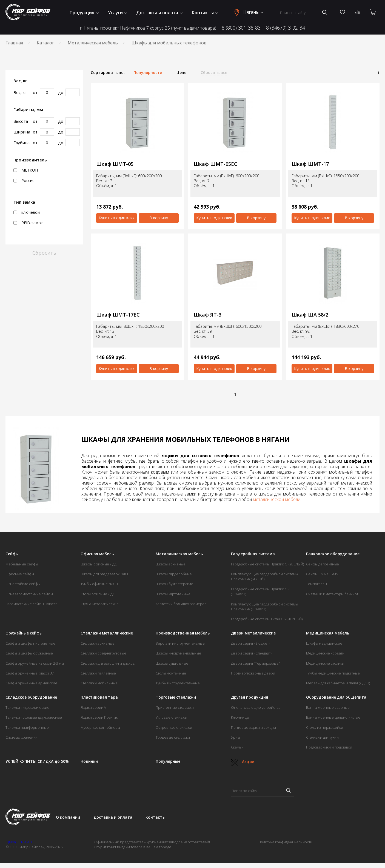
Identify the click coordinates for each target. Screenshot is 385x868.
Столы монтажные (171, 673)
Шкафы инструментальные (178, 653)
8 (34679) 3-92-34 (286, 28)
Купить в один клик (117, 218)
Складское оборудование (31, 697)
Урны (236, 737)
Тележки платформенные (27, 727)
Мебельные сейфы (22, 564)
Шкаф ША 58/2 (310, 315)
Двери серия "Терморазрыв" (256, 663)
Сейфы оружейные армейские (31, 683)
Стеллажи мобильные (99, 683)
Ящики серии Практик (99, 717)
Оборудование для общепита (336, 697)
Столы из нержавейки (325, 727)
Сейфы (12, 554)
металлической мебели (277, 499)
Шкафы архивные (171, 564)
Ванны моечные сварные (328, 707)
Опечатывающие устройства (256, 707)
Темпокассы (316, 584)
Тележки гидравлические (27, 707)
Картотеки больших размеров (181, 604)
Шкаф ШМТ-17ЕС (118, 315)
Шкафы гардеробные (174, 574)
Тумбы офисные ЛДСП (99, 584)
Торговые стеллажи (176, 697)
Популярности (148, 73)
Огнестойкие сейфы (23, 584)
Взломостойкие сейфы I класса (32, 604)
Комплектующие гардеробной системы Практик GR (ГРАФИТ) (265, 607)
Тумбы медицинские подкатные (333, 673)
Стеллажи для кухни (322, 737)
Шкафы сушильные (172, 663)
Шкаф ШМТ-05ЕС (216, 164)
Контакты (205, 13)
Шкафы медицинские (324, 643)
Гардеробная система (253, 554)
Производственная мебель (183, 633)
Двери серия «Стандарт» (252, 653)
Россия (24, 181)
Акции (243, 762)
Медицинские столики (325, 663)
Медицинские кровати (325, 653)
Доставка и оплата (159, 13)
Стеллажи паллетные (98, 673)
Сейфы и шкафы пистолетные (30, 643)
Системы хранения (21, 737)
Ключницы (240, 717)
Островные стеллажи (174, 727)
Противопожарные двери (253, 673)
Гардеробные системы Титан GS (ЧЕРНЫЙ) (267, 619)
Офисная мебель (97, 554)
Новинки (89, 761)
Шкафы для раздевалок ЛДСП (105, 574)
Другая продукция (249, 697)
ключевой (27, 212)
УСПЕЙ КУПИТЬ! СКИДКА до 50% (37, 761)
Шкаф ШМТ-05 (115, 164)
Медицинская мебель (328, 633)
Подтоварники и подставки (329, 747)
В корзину (159, 218)
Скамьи (237, 747)
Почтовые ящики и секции (253, 727)
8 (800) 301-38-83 (241, 28)
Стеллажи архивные (98, 643)
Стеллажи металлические (107, 633)
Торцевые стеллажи (173, 737)
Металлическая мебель (93, 43)
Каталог (45, 43)
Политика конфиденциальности (285, 842)
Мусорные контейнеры (100, 727)
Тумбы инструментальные (178, 683)
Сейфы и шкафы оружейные (29, 653)
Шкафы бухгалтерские (174, 584)
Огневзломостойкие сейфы (29, 594)
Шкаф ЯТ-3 (208, 315)
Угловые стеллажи (171, 717)
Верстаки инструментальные (180, 643)
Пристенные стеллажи (175, 707)
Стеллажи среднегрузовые (103, 653)
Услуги (118, 13)
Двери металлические (253, 633)
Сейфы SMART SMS (322, 574)
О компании (68, 817)
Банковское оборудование (333, 554)
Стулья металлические (100, 604)
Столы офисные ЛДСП (99, 594)
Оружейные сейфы (24, 633)
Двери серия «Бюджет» (251, 643)
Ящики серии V (93, 707)
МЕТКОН (26, 170)
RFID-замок (28, 223)
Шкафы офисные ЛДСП (100, 564)
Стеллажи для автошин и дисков (108, 663)
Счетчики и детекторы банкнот (332, 594)
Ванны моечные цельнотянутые (333, 717)
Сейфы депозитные (323, 564)
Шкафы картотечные (173, 594)
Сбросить (44, 253)
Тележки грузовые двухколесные (34, 717)
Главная (14, 43)
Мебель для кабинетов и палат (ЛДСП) (338, 683)
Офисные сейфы (20, 574)
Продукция (84, 13)
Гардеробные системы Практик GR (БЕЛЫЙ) (267, 564)
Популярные (168, 761)
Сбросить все (214, 73)
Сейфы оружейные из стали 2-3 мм (35, 663)
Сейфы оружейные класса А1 (30, 673)
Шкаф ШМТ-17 (310, 164)
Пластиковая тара (99, 697)
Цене (181, 73)
